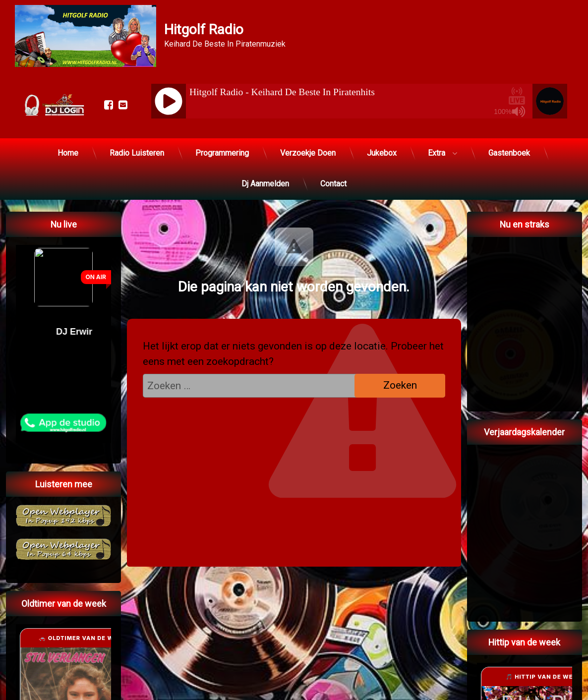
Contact (333, 184)
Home (68, 153)
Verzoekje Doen (308, 153)
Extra (437, 153)
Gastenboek (509, 153)
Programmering (222, 153)
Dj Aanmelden (265, 184)
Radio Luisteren (137, 153)
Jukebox (382, 153)
